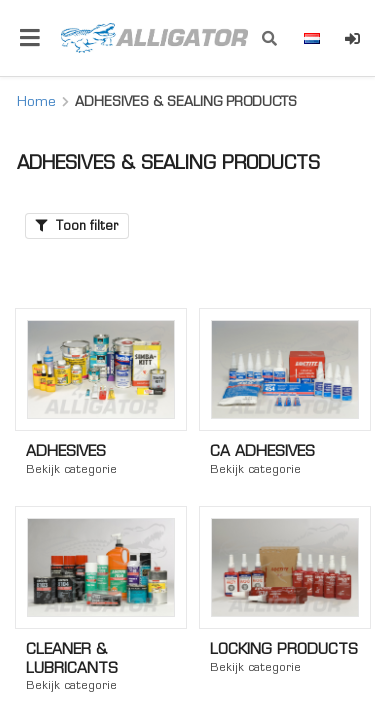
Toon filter (77, 225)
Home (36, 101)
